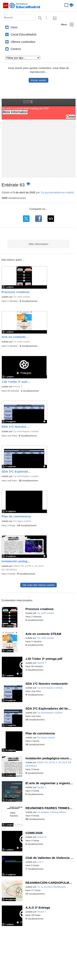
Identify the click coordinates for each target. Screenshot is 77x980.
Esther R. (42, 837)
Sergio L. (42, 787)
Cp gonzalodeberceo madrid (57, 192)
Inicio (14, 27)
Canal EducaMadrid (23, 34)
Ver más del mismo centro (38, 585)
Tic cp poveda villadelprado (51, 887)
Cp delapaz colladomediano (52, 812)
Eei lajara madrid (22, 521)
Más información (39, 244)
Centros (16, 49)
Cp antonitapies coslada (26, 431)
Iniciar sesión (38, 80)
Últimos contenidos (23, 42)
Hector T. (18, 386)
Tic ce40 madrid (22, 297)
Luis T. (41, 862)
